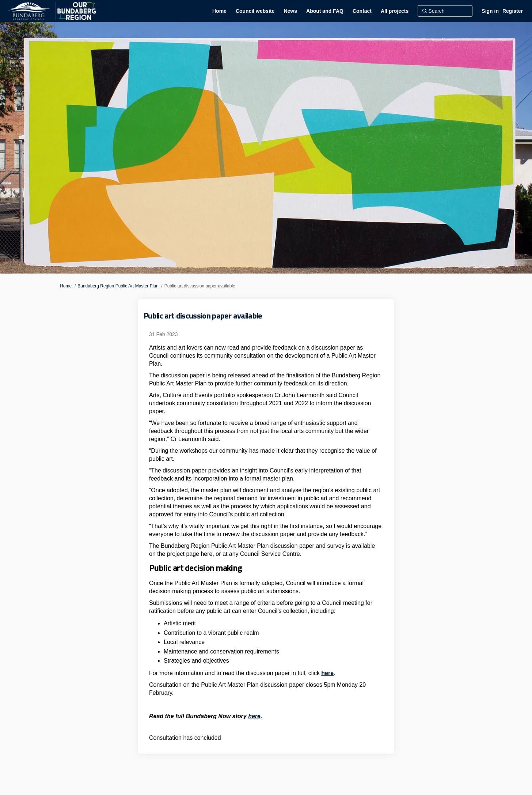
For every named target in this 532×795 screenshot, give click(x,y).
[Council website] (255, 11)
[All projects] (395, 11)
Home (66, 286)
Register (513, 11)
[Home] (219, 11)
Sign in (490, 11)
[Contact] (362, 11)
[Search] (445, 11)
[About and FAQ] (325, 11)
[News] (290, 11)
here (327, 673)
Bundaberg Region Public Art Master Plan (118, 286)
